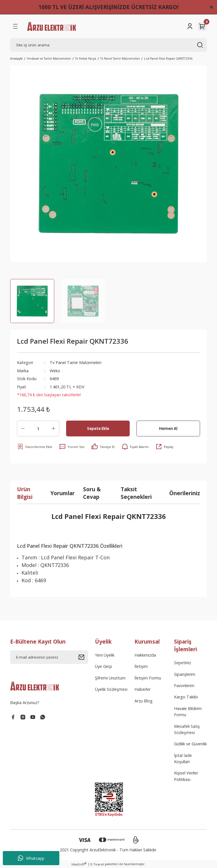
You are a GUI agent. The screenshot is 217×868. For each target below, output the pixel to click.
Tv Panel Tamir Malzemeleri (76, 362)
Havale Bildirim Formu (188, 712)
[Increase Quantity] (53, 428)
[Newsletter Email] (49, 657)
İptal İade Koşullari (183, 758)
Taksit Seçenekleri (136, 493)
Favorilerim (184, 686)
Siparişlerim (185, 674)
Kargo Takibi (186, 697)
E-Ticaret (97, 864)
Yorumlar (62, 493)
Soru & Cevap (92, 493)
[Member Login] (190, 26)
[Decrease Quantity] (23, 428)
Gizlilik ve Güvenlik (190, 744)
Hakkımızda (145, 655)
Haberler (143, 689)
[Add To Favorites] (35, 447)
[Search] (108, 45)
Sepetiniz (183, 663)
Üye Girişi (103, 666)
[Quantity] (38, 428)
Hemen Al (168, 428)
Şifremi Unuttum (110, 678)
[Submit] (83, 657)
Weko (55, 371)
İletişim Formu (148, 678)
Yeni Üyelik (105, 655)
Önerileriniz (185, 493)
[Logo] (52, 26)
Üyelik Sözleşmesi (111, 689)
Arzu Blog (144, 701)
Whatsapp (31, 858)
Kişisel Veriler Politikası (186, 776)
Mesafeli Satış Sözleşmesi (187, 729)
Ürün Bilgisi (25, 493)
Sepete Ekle (98, 428)
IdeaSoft (79, 864)
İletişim (141, 666)
